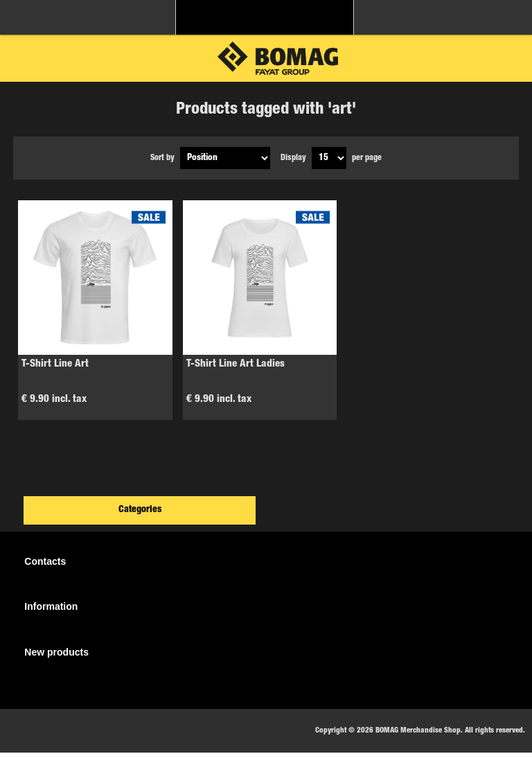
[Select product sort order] (225, 158)
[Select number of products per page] (329, 158)
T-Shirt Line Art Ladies (236, 364)
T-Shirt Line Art (55, 364)
